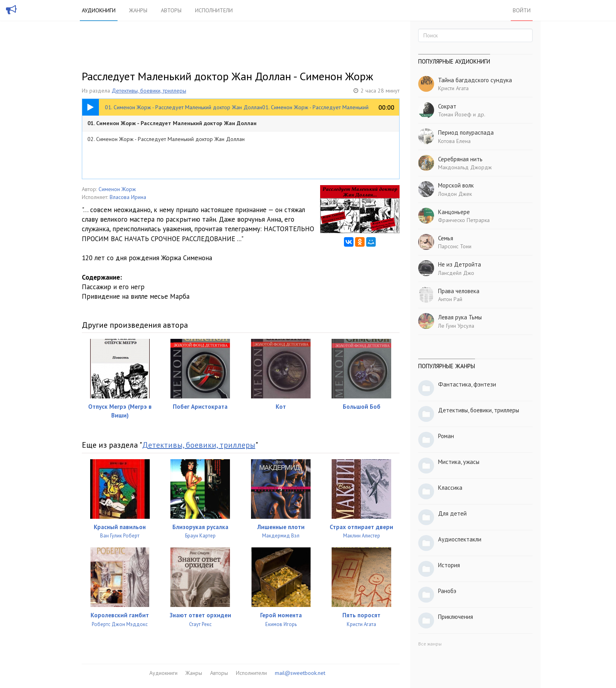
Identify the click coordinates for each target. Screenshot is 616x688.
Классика (450, 488)
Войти (522, 10)
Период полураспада (466, 132)
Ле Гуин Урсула (456, 326)
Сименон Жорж (117, 189)
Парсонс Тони (455, 246)
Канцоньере (454, 212)
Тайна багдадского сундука (475, 80)
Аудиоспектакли (460, 539)
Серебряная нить (460, 159)
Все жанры (430, 644)
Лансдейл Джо (456, 273)
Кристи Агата (453, 88)
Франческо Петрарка (464, 220)
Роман (446, 436)
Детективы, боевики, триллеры (149, 91)
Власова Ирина (128, 197)
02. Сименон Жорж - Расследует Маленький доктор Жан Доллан (166, 139)
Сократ (447, 106)
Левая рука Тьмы (460, 317)
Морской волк (456, 185)
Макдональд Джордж (465, 167)
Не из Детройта (460, 264)
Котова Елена (454, 141)
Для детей (452, 513)
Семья (446, 238)
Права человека (459, 291)
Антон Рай (450, 299)
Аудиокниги (99, 10)
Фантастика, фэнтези (467, 384)
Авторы (171, 10)
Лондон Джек (455, 194)
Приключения (456, 617)
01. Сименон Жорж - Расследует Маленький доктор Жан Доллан (172, 123)
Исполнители (214, 10)
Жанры (138, 10)
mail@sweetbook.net (300, 673)
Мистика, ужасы (459, 462)
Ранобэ (447, 591)
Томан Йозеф (455, 114)
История (449, 565)
